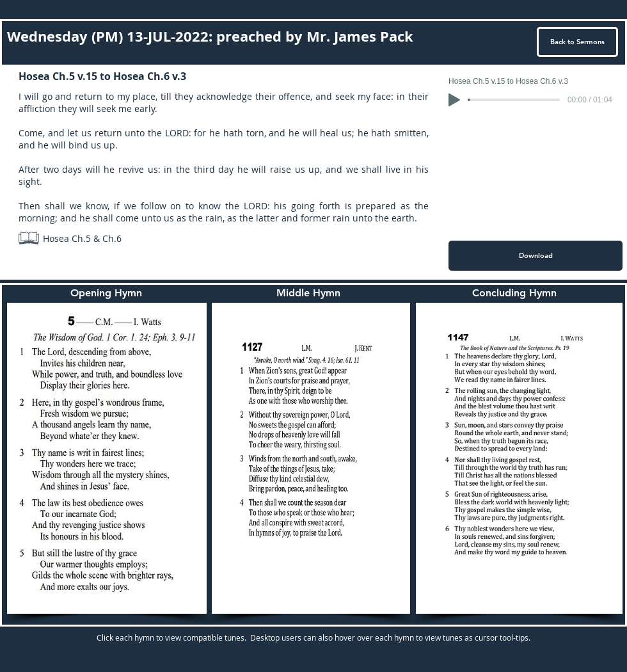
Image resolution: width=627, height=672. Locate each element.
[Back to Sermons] (577, 42)
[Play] (454, 100)
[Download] (536, 256)
